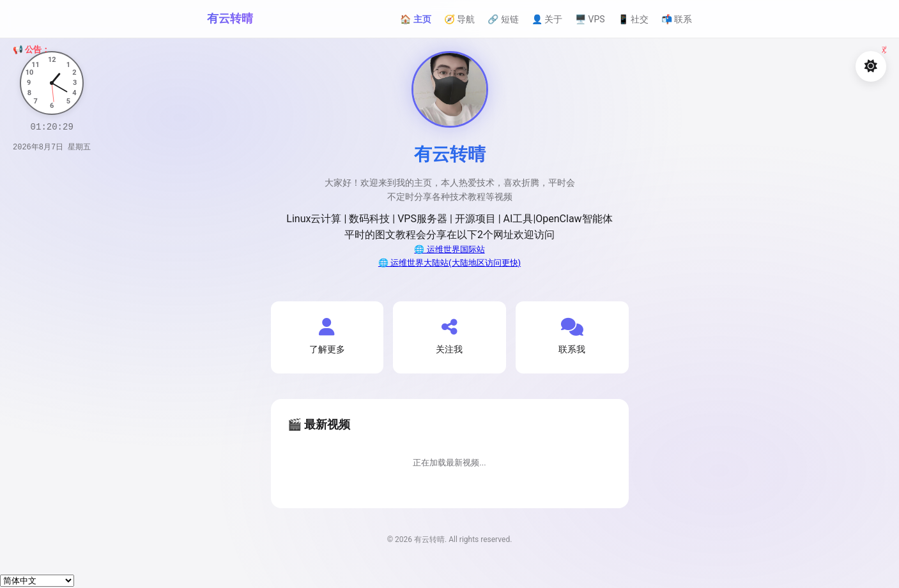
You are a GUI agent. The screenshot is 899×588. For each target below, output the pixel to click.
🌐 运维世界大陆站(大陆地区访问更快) (450, 263)
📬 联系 (677, 19)
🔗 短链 (503, 19)
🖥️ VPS (590, 19)
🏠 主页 (415, 19)
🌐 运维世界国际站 (449, 249)
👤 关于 (547, 19)
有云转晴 (230, 18)
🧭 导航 (459, 19)
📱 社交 (633, 19)
